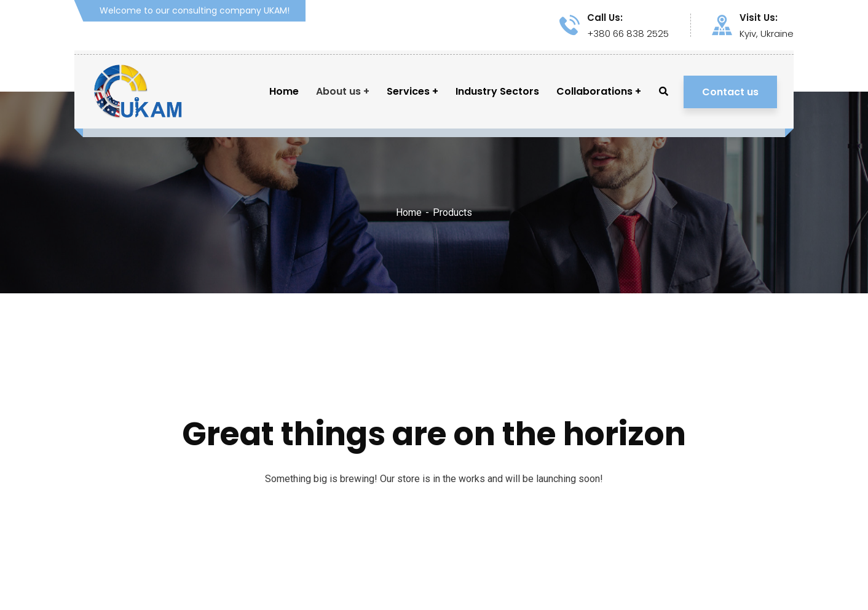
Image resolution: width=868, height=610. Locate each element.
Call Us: (605, 18)
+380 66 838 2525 (628, 34)
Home (409, 212)
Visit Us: (759, 18)
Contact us (730, 92)
